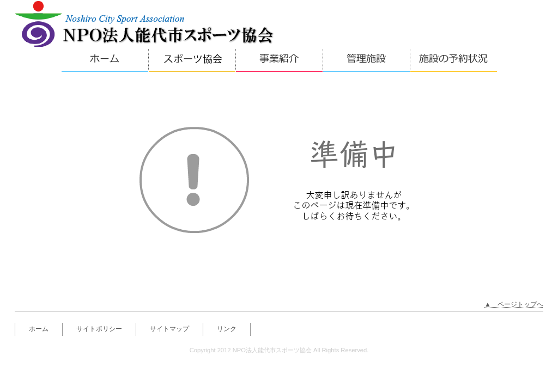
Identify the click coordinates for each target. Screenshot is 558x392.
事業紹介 (279, 60)
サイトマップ (169, 329)
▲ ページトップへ (514, 305)
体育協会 (192, 60)
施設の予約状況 (453, 60)
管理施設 (366, 60)
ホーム (105, 60)
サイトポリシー (99, 329)
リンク (227, 329)
